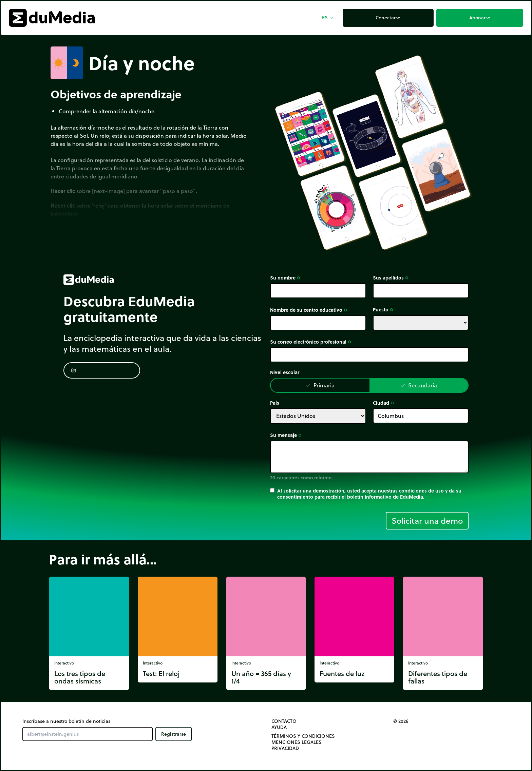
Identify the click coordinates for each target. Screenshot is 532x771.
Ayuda (279, 727)
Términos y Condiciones (303, 736)
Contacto (284, 721)
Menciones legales (297, 742)
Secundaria (419, 385)
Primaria (320, 385)
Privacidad (285, 748)
